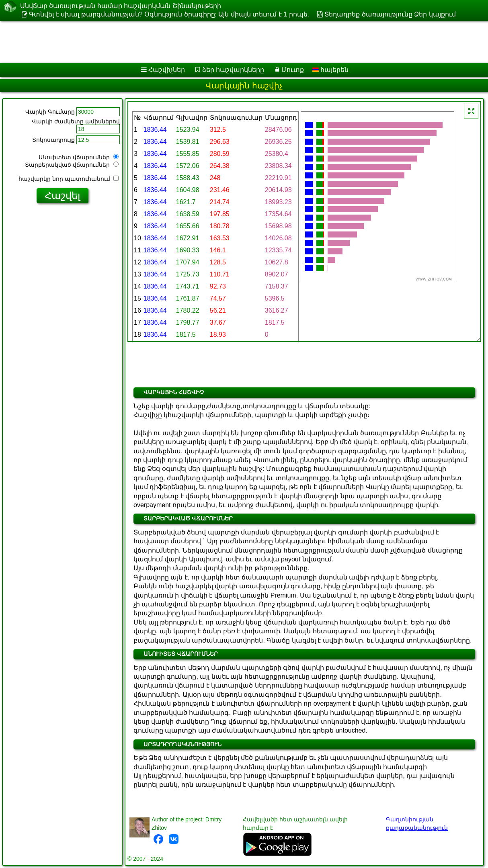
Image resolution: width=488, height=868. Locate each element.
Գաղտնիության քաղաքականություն (417, 824)
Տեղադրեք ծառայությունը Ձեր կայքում (390, 14)
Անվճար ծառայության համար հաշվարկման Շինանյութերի (121, 6)
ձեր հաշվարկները (233, 70)
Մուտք (293, 70)
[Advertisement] (205, 42)
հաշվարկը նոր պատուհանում (69, 179)
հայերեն (330, 70)
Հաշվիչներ (167, 70)
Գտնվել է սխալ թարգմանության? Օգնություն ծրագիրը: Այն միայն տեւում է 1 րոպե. (169, 14)
